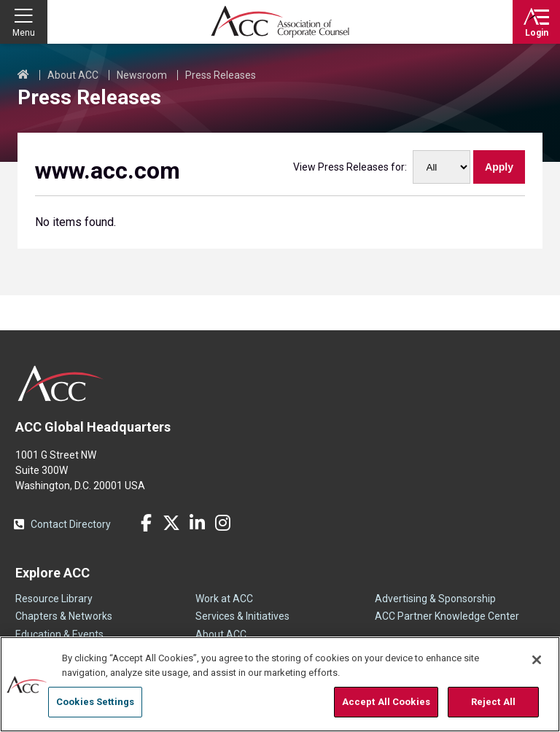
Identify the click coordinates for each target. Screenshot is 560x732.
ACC (61, 383)
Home (23, 75)
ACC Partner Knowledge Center (447, 616)
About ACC (73, 75)
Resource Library (54, 599)
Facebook (146, 523)
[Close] (537, 660)
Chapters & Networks (64, 616)
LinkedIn (197, 523)
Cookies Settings (95, 702)
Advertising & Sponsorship (435, 599)
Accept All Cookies (386, 702)
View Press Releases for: (350, 167)
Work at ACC (224, 599)
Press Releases (221, 75)
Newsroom (142, 75)
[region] (280, 684)
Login (537, 33)
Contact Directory (71, 524)
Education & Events (59, 634)
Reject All (493, 702)
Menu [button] (24, 33)
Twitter (171, 523)
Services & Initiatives (242, 616)
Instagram (222, 523)
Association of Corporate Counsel (280, 22)
